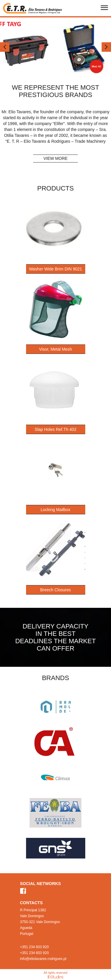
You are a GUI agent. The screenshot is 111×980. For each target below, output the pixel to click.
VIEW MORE (56, 158)
